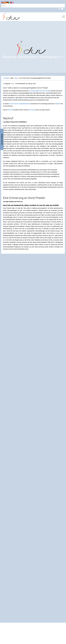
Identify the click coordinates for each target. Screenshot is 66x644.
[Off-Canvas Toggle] (63, 17)
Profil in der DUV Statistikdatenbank (19, 104)
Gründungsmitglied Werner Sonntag (40, 91)
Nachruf (10, 110)
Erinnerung (32, 110)
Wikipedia (58, 104)
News (13, 84)
